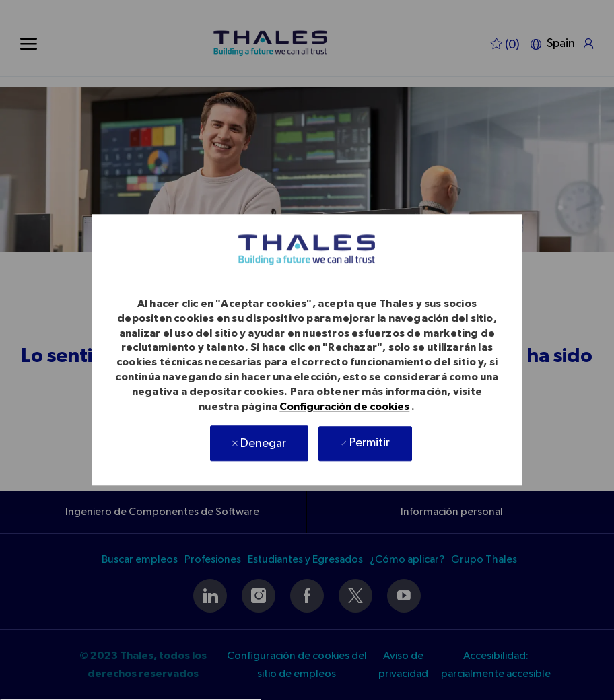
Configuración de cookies (344, 407)
